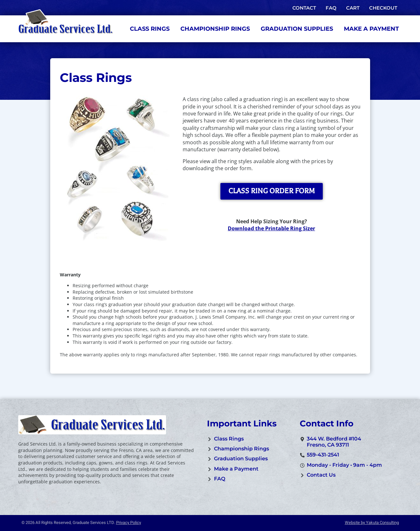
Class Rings (150, 29)
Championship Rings (215, 29)
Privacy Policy (129, 523)
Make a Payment (371, 29)
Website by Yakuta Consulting (372, 523)
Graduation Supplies (297, 29)
